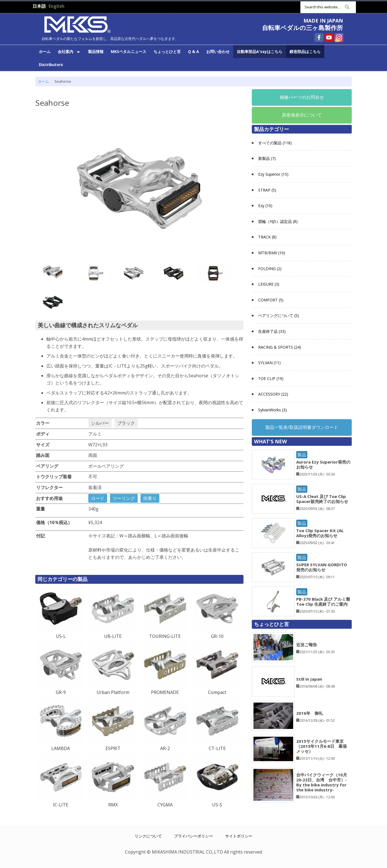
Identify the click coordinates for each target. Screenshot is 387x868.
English (56, 6)
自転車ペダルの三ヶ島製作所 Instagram (339, 37)
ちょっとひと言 (167, 51)
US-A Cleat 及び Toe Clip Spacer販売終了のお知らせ (322, 499)
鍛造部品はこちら (305, 51)
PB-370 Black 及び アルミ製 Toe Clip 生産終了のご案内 (323, 602)
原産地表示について (302, 115)
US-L (61, 636)
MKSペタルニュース (129, 51)
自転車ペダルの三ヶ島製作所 (302, 27)
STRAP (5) (267, 190)
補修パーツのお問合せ (302, 97)
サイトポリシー (239, 836)
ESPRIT (113, 748)
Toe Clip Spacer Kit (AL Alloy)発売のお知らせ (320, 533)
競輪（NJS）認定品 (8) (278, 221)
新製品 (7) (267, 158)
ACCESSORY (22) (273, 394)
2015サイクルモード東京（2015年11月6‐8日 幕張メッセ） (321, 746)
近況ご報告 (307, 645)
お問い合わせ (218, 51)
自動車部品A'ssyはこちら (260, 51)
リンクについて (148, 836)
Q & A (193, 51)
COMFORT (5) (271, 300)
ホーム (45, 51)
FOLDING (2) (270, 269)
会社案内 (68, 51)
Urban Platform (113, 692)
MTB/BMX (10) (272, 253)
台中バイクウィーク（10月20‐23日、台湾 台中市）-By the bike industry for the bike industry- (322, 782)
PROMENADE (165, 692)
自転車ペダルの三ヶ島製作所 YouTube (329, 37)
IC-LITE (61, 805)
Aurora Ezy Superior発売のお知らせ (323, 464)
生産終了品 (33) (272, 331)
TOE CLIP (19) (271, 378)
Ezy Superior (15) (273, 174)
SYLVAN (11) (269, 363)
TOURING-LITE (165, 636)
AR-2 (165, 748)
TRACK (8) (267, 237)
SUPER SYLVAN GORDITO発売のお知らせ (322, 567)
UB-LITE (113, 636)
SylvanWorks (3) (272, 410)
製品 (302, 455)
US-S (217, 805)
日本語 (39, 6)
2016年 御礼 (310, 713)
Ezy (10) (265, 206)
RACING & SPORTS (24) (280, 347)
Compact (217, 692)
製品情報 (96, 51)
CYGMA (165, 805)
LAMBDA (61, 748)
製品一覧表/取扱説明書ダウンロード (302, 427)
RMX (113, 805)
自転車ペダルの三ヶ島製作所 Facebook (319, 37)
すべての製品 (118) (275, 143)
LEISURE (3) (269, 284)
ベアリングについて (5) (279, 315)
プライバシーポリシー (193, 836)
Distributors (51, 65)
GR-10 (217, 636)
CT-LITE (217, 748)
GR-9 (61, 692)
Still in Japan (309, 679)
